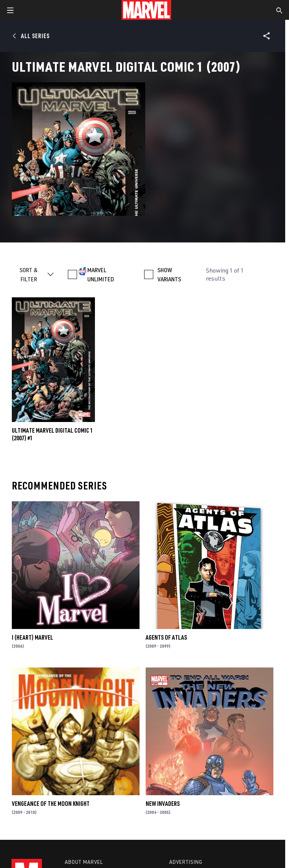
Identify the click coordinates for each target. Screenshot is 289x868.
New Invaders (163, 804)
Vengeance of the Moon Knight (51, 804)
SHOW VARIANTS (169, 274)
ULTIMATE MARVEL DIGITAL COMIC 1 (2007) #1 (52, 434)
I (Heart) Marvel (32, 637)
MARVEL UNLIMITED (101, 274)
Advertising (186, 862)
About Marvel (84, 862)
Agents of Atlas (166, 637)
